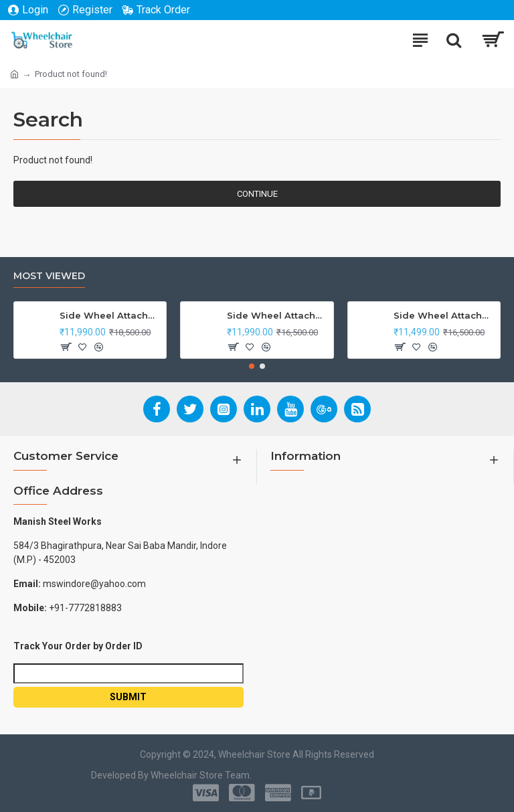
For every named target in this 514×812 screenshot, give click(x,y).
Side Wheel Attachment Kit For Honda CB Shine (110, 315)
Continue (257, 194)
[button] (252, 366)
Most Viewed (49, 276)
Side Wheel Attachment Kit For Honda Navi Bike (278, 315)
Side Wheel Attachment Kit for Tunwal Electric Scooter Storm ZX (444, 315)
